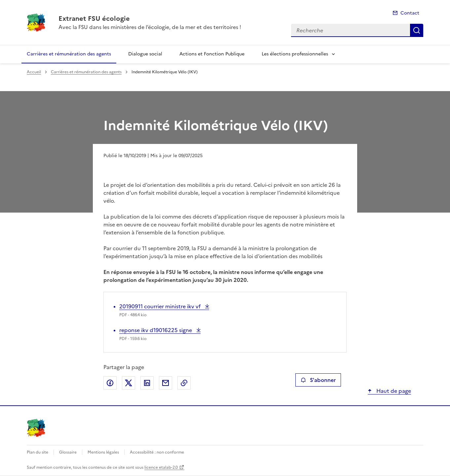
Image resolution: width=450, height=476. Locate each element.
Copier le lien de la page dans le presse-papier (184, 383)
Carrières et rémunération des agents (69, 54)
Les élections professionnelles (295, 54)
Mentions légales (103, 452)
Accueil (34, 72)
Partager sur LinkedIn (147, 383)
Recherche (417, 30)
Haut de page (393, 391)
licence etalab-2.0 (161, 467)
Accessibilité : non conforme (157, 452)
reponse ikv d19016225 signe (156, 330)
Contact (410, 13)
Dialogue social (145, 54)
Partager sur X (129, 383)
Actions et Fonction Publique (212, 54)
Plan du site (37, 452)
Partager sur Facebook (110, 383)
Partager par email (166, 383)
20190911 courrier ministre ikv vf (161, 306)
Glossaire (68, 452)
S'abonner (318, 380)
